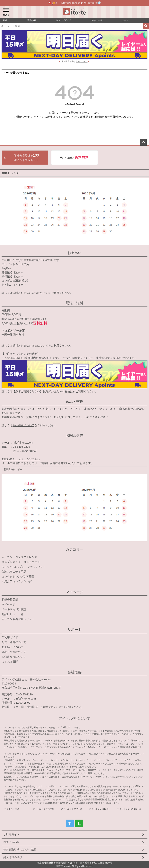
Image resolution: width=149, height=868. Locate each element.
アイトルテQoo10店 (99, 809)
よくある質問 (10, 662)
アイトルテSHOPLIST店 (129, 809)
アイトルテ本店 (12, 809)
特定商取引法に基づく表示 (20, 850)
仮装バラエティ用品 (14, 572)
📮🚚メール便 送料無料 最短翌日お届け (75, 3)
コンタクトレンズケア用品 (18, 577)
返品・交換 (74, 402)
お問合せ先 (74, 435)
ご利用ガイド (10, 637)
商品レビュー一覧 (13, 614)
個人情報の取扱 (13, 857)
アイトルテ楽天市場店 (43, 809)
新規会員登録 (10, 600)
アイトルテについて (74, 718)
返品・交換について (14, 652)
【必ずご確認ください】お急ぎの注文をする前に (43, 391)
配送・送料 (74, 303)
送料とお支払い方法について (30, 293)
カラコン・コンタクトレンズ (19, 557)
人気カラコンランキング (17, 581)
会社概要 (74, 672)
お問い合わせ (11, 842)
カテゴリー (74, 549)
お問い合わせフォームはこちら (21, 459)
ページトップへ (144, 143)
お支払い (74, 253)
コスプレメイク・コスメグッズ (21, 562)
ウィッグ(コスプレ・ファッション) (23, 567)
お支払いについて (13, 647)
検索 (146, 26)
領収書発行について (14, 657)
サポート (74, 630)
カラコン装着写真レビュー (18, 619)
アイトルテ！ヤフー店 (72, 809)
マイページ (74, 592)
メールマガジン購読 (14, 609)
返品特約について (23, 425)
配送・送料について (14, 642)
